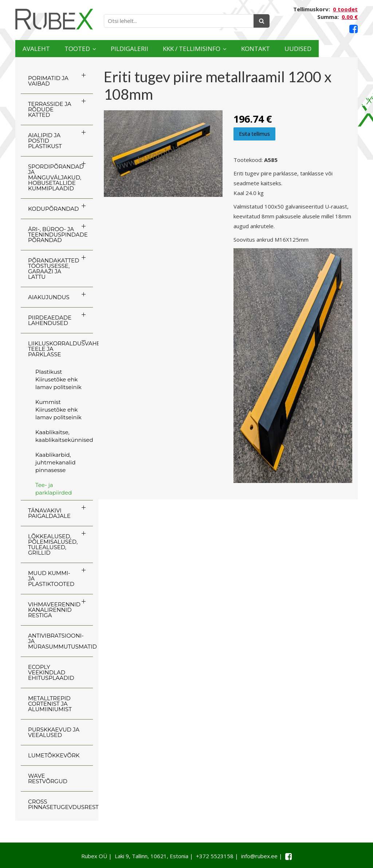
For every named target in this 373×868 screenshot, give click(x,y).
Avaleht (39, 49)
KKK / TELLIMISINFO (215, 49)
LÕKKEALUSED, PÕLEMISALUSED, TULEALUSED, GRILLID (53, 544)
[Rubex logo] (54, 19)
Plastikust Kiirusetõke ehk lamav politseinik (58, 379)
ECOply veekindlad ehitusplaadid (51, 672)
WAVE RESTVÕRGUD (48, 778)
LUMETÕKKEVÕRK (54, 755)
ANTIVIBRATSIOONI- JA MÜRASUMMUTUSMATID (60, 641)
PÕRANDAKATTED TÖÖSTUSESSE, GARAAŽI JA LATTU (54, 269)
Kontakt (286, 49)
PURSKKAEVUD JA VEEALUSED (54, 732)
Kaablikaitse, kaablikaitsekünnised (64, 436)
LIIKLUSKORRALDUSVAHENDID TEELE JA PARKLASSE (60, 349)
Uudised (334, 49)
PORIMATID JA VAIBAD (48, 81)
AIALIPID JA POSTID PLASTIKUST (45, 141)
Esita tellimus (254, 134)
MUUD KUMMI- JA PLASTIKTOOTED (51, 578)
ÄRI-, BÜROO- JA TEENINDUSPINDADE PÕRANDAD (58, 235)
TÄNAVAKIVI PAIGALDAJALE (49, 513)
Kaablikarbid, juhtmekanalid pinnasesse (55, 462)
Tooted (86, 49)
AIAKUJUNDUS (49, 297)
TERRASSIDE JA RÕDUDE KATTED (50, 109)
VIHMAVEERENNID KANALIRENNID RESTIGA (54, 610)
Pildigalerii (144, 49)
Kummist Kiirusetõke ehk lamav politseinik (58, 410)
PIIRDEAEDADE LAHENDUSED (50, 320)
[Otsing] (262, 21)
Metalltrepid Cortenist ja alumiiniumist (50, 704)
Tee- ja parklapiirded (54, 489)
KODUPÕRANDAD (53, 209)
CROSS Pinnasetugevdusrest (60, 804)
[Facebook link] (354, 29)
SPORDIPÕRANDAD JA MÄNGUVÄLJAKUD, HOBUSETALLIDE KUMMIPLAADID (56, 177)
